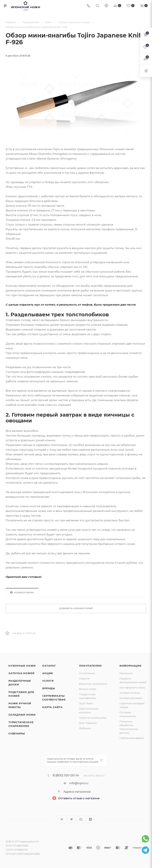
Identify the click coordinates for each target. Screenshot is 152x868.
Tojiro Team (86, 703)
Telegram (71, 819)
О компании (87, 673)
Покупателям (90, 666)
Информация (130, 666)
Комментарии (22, 593)
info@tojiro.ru (79, 783)
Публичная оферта (132, 738)
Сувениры (17, 733)
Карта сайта (52, 707)
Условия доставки (131, 698)
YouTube (81, 819)
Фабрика (85, 728)
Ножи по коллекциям (93, 718)
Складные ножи (22, 715)
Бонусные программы (93, 684)
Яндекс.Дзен (90, 819)
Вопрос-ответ (88, 689)
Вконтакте (62, 819)
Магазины (126, 673)
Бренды (49, 688)
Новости (84, 678)
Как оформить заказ (132, 688)
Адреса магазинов (77, 792)
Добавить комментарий (76, 608)
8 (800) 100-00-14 (66, 775)
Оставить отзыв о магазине (79, 798)
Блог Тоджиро (88, 723)
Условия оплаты (130, 693)
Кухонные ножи (22, 666)
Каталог (49, 666)
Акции (48, 673)
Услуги (48, 681)
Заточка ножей (21, 673)
